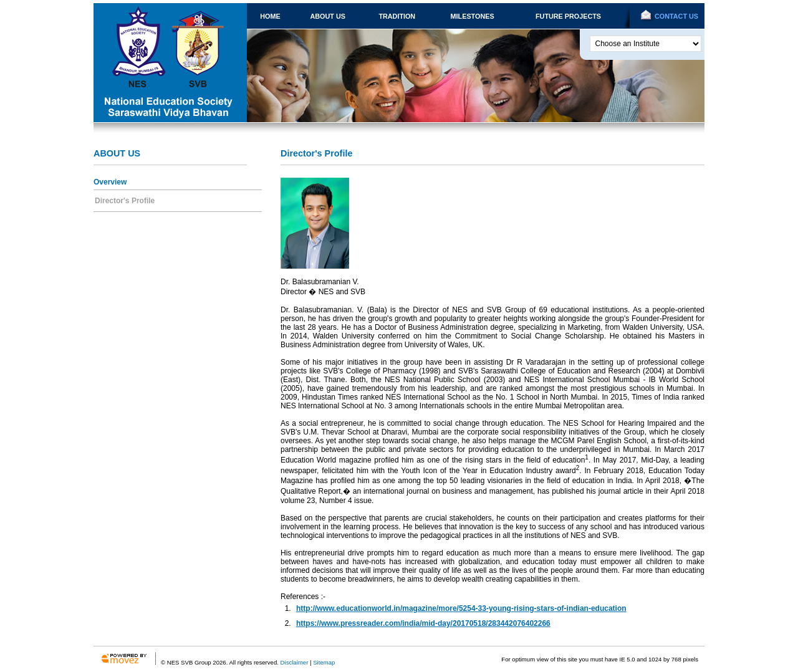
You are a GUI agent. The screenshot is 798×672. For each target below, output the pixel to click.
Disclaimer (295, 662)
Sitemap (324, 662)
